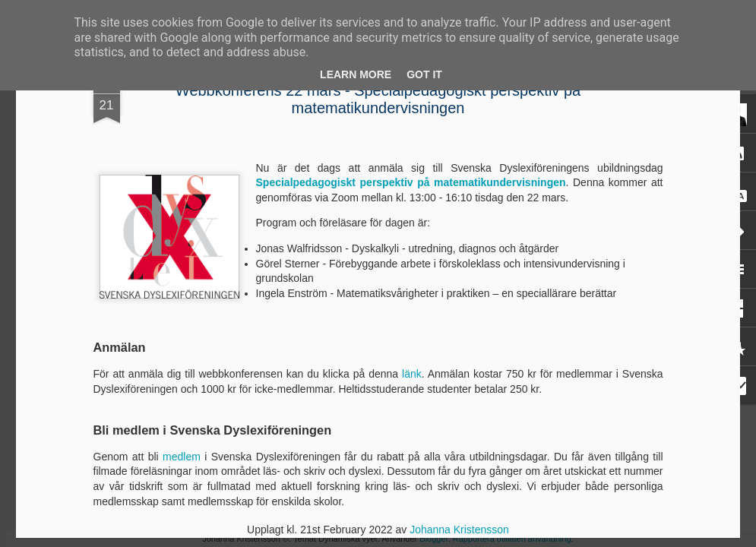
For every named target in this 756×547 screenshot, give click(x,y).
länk (412, 374)
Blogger (433, 539)
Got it (424, 74)
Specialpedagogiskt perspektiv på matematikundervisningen (411, 182)
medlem (182, 457)
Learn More (356, 74)
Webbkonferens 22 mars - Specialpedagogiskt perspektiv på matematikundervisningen (378, 99)
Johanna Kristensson (459, 530)
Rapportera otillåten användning (512, 539)
